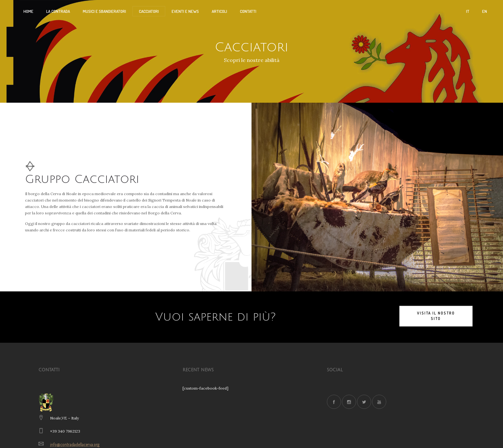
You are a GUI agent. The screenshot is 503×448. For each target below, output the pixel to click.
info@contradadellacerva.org (75, 444)
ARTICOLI (219, 11)
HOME (28, 11)
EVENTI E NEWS (185, 11)
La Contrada (58, 11)
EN (485, 11)
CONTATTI (248, 11)
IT (468, 11)
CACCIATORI (149, 11)
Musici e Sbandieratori (104, 11)
